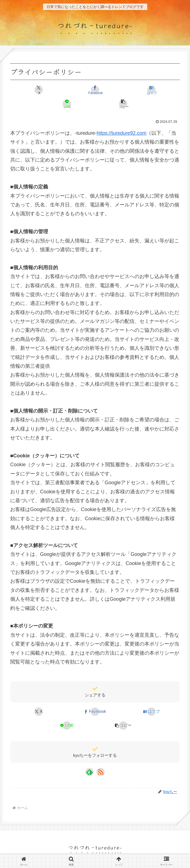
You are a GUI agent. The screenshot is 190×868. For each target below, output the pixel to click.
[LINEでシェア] (67, 104)
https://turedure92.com (122, 133)
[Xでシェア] (39, 90)
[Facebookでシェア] (95, 90)
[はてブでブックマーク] (151, 90)
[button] (123, 104)
